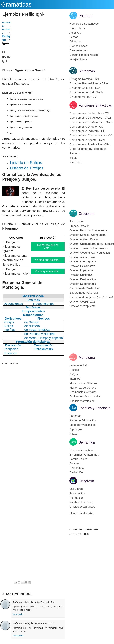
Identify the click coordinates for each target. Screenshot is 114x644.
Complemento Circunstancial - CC (91, 135)
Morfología (87, 358)
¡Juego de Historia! (81, 513)
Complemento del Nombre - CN (89, 113)
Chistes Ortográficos (82, 507)
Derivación (76, 472)
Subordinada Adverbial (84, 293)
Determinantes (79, 50)
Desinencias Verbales (83, 392)
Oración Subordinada (83, 284)
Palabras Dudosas (81, 502)
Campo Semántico (81, 450)
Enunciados (77, 221)
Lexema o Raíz (79, 365)
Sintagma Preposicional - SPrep (89, 83)
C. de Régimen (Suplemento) (88, 149)
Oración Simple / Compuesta (88, 235)
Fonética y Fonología (95, 408)
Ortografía (86, 481)
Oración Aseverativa (82, 257)
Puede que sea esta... (48, 271)
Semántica (87, 442)
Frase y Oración (79, 226)
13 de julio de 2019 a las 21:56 (38, 602)
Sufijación (10, 353)
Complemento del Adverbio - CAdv (91, 122)
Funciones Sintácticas (95, 105)
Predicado (76, 162)
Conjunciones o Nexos (84, 55)
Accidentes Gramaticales (85, 396)
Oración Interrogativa (83, 261)
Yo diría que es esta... (48, 260)
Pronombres (77, 28)
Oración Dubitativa (81, 275)
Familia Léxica (78, 459)
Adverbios (76, 41)
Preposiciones (78, 46)
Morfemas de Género (83, 388)
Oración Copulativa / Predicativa (90, 253)
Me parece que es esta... (48, 247)
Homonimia (77, 468)
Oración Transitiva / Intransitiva (89, 248)
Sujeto (73, 158)
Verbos (74, 37)
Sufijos (74, 374)
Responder (18, 614)
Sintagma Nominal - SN (84, 79)
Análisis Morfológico (82, 401)
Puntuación (77, 498)
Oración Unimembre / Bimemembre (92, 244)
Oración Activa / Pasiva (84, 239)
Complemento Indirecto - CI (87, 131)
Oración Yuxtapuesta (83, 306)
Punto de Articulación (83, 420)
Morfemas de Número (83, 383)
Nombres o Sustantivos (84, 24)
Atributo (74, 153)
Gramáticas (16, 4)
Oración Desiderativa (83, 279)
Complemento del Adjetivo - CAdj (90, 118)
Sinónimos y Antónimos (84, 455)
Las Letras (76, 489)
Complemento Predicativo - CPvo (90, 144)
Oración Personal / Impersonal (89, 230)
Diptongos (76, 429)
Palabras (85, 16)
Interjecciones (78, 59)
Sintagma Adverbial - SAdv (86, 92)
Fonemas (75, 416)
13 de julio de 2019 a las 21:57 (38, 623)
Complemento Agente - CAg (87, 140)
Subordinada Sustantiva (84, 288)
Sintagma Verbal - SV (83, 97)
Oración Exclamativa (82, 266)
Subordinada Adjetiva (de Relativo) (91, 297)
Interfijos (75, 379)
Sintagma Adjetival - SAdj (85, 88)
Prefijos (74, 370)
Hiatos (73, 434)
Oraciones (86, 214)
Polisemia (76, 463)
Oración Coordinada (82, 302)
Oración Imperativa (81, 270)
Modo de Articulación (83, 425)
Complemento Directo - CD (86, 127)
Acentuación (77, 493)
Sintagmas (87, 71)
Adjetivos (75, 33)
